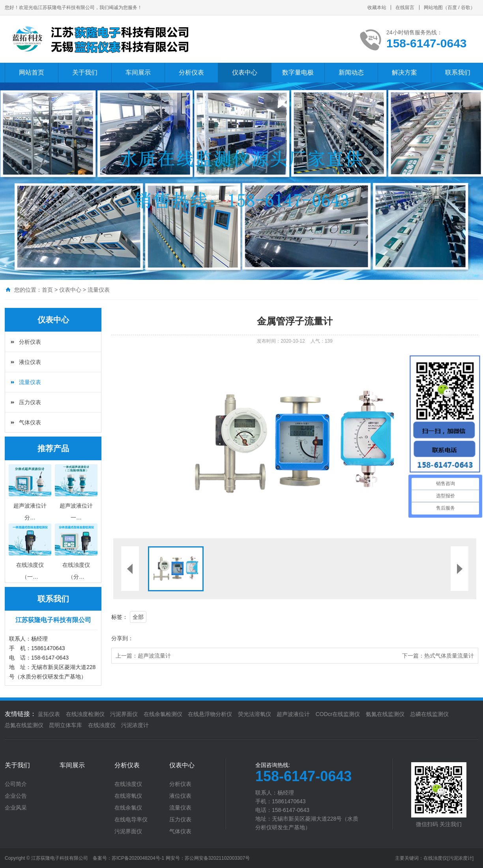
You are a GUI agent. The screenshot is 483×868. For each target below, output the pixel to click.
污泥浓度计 (135, 725)
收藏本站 (377, 7)
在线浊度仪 (102, 725)
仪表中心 (245, 72)
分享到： (122, 638)
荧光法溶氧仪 (255, 714)
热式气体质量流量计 (449, 656)
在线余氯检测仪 (163, 714)
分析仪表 (191, 72)
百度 (452, 7)
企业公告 (16, 796)
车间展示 (138, 72)
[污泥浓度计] (460, 858)
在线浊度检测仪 (85, 714)
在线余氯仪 (128, 808)
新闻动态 (351, 72)
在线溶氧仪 (128, 796)
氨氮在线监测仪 (385, 714)
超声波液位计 (293, 714)
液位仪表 (30, 362)
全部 (138, 617)
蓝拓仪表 (49, 714)
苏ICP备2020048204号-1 (138, 858)
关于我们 (85, 72)
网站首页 (32, 72)
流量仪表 (99, 290)
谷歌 (466, 7)
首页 (47, 290)
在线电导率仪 (131, 819)
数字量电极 (298, 72)
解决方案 (404, 72)
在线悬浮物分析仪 (210, 714)
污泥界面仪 (124, 714)
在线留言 (405, 7)
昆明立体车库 (66, 725)
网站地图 (433, 7)
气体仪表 (30, 422)
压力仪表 (30, 402)
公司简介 (16, 784)
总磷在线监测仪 (429, 714)
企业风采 (16, 808)
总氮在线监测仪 (24, 725)
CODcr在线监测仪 (338, 714)
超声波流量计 (154, 656)
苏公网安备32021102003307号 (217, 858)
